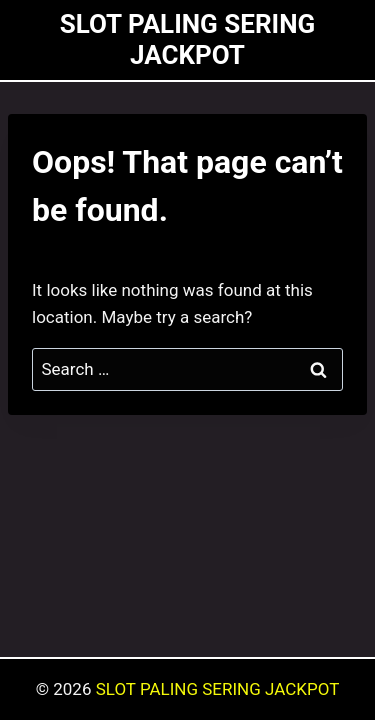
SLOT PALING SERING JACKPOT (218, 689)
